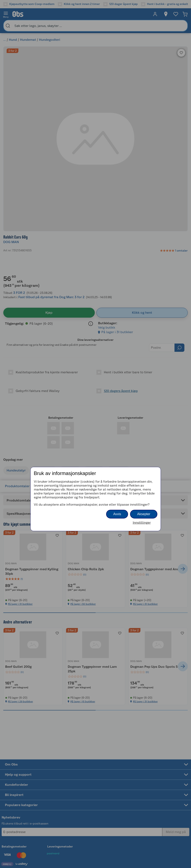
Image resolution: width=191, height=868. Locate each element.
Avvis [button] (117, 514)
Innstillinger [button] (142, 523)
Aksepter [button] (144, 514)
